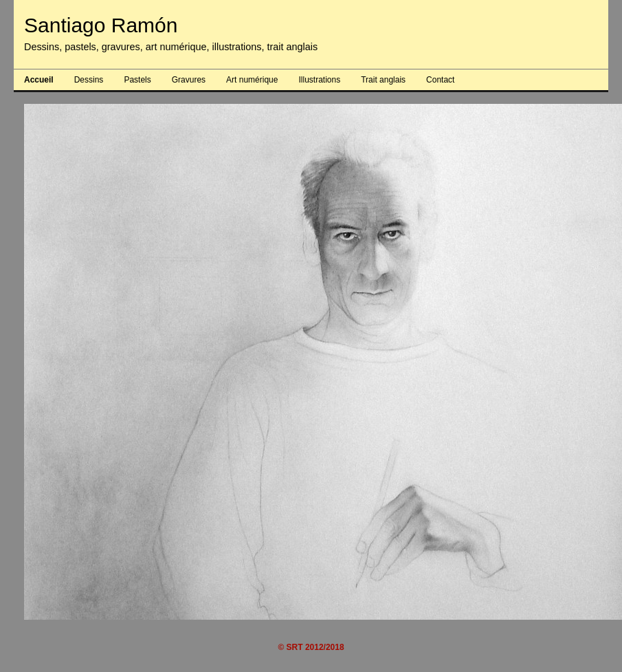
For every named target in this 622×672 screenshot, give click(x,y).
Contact (440, 80)
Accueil (39, 80)
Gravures (189, 80)
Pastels (137, 80)
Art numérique (252, 80)
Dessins (89, 80)
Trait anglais (383, 80)
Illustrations (319, 80)
